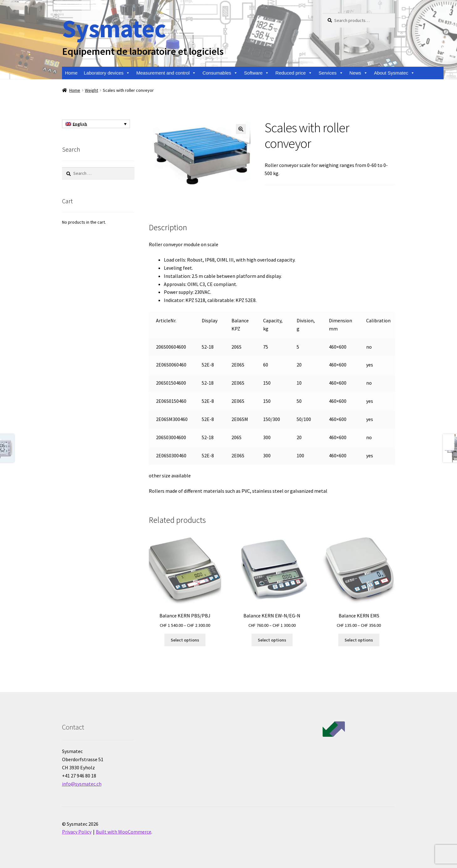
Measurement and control (166, 73)
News (359, 73)
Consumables (220, 73)
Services (331, 73)
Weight (91, 90)
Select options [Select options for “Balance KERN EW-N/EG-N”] (272, 640)
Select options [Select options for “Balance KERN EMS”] (359, 640)
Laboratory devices (107, 73)
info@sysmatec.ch (82, 784)
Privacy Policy (77, 832)
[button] (241, 129)
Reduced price (294, 73)
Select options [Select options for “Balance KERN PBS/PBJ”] (185, 640)
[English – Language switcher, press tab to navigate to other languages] (96, 124)
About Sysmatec (394, 73)
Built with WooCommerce (124, 832)
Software (257, 73)
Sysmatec (114, 28)
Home (71, 73)
